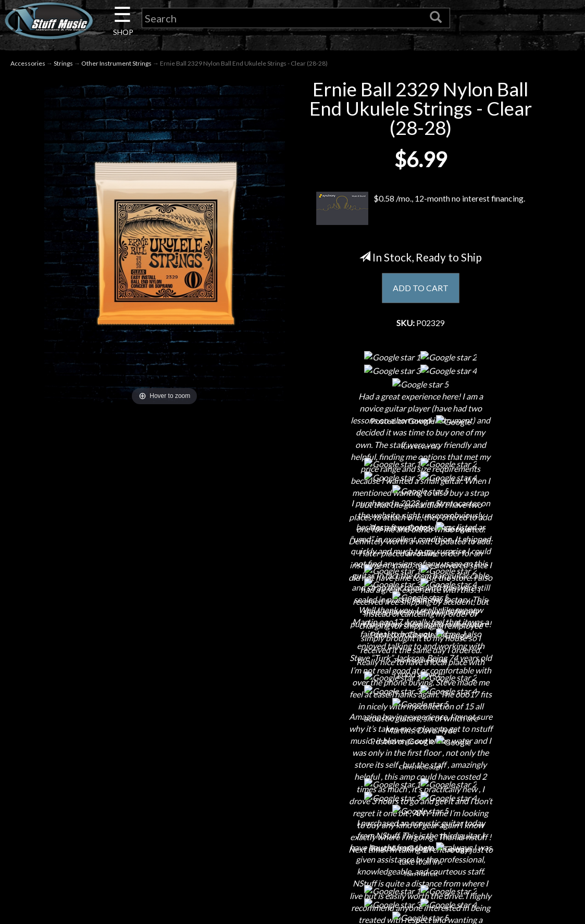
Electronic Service (124, 897)
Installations (124, 861)
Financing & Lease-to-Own (292, 751)
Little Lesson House (124, 824)
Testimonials (292, 842)
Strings (63, 63)
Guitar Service (124, 879)
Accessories (28, 63)
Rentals (124, 842)
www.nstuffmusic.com (470, 824)
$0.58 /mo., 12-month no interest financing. (420, 208)
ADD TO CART (421, 288)
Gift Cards (292, 824)
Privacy (292, 806)
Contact (124, 770)
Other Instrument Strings (116, 63)
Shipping (292, 770)
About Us (124, 751)
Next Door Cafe (124, 806)
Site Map (292, 861)
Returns (292, 788)
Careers (124, 788)
